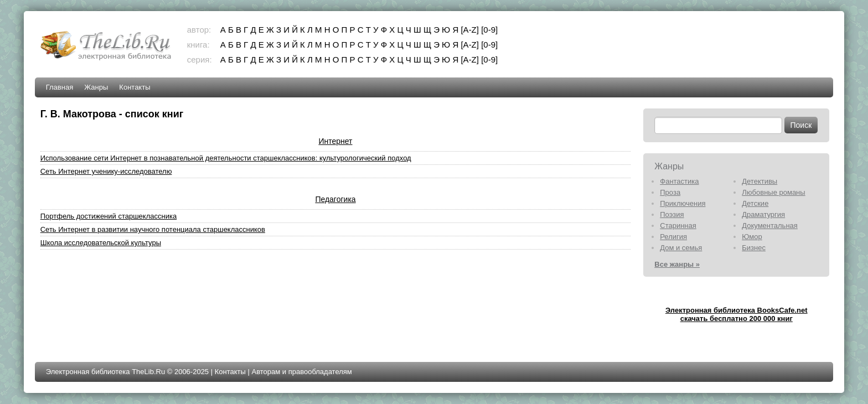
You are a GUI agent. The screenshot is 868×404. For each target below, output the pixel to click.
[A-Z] (470, 30)
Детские (755, 203)
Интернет (335, 141)
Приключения (683, 203)
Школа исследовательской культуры (101, 243)
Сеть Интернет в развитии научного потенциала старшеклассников (153, 229)
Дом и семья (681, 248)
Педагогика (335, 199)
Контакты (135, 87)
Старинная (678, 226)
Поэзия (672, 214)
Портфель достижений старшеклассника (108, 216)
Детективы (759, 181)
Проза (670, 192)
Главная (60, 87)
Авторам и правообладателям (301, 372)
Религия (673, 237)
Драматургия (763, 214)
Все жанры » (677, 264)
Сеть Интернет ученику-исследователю (106, 171)
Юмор (752, 237)
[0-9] (489, 30)
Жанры (96, 87)
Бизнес (754, 248)
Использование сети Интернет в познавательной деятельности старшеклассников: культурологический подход (226, 158)
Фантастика (679, 181)
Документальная (770, 226)
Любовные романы (773, 192)
